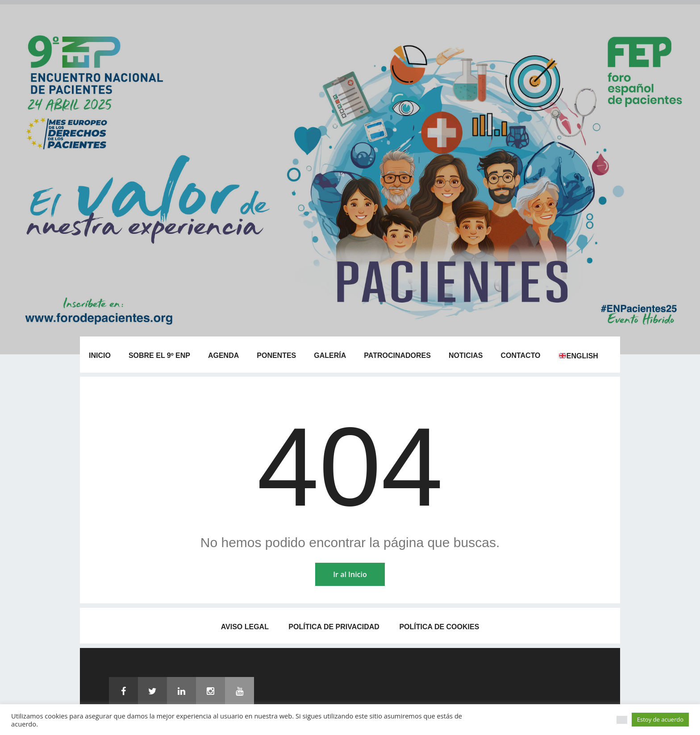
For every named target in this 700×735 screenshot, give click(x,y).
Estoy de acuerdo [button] (660, 719)
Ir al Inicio (350, 574)
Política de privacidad (334, 627)
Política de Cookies (439, 627)
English (579, 356)
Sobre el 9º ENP (159, 355)
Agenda (223, 355)
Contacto (520, 355)
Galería (330, 355)
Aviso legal (245, 627)
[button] (622, 720)
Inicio (100, 355)
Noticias (466, 355)
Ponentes (276, 355)
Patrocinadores (397, 355)
